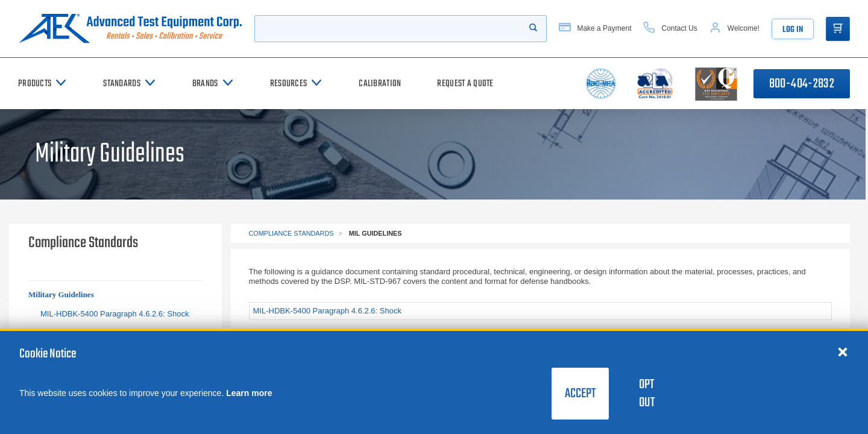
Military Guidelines (61, 294)
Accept (580, 394)
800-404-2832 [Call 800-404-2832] (802, 84)
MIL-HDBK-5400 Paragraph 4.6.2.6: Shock (115, 314)
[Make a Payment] (595, 29)
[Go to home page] (130, 29)
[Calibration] (380, 83)
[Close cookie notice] (843, 351)
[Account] (734, 29)
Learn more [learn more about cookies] (249, 393)
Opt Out (647, 394)
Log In (793, 30)
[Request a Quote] (465, 83)
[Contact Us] (670, 29)
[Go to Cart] (838, 29)
